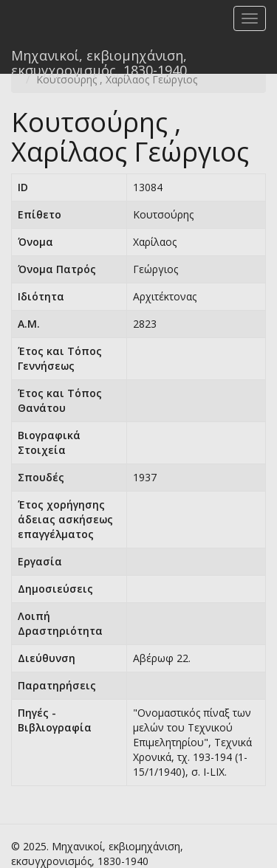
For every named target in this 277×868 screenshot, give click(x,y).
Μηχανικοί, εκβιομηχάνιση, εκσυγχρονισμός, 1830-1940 (99, 60)
